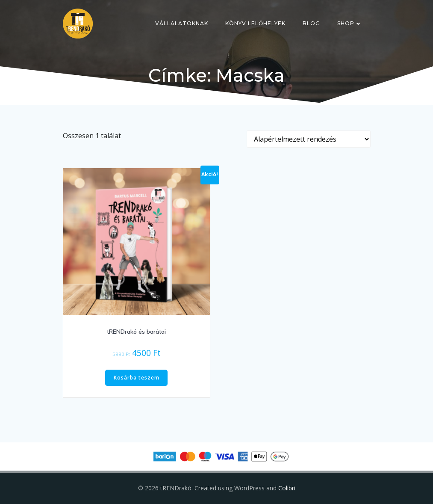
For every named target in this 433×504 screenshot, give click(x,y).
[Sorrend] (309, 139)
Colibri (287, 488)
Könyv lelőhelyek (255, 23)
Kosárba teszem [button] (137, 378)
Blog (311, 23)
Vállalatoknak (182, 23)
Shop (350, 23)
